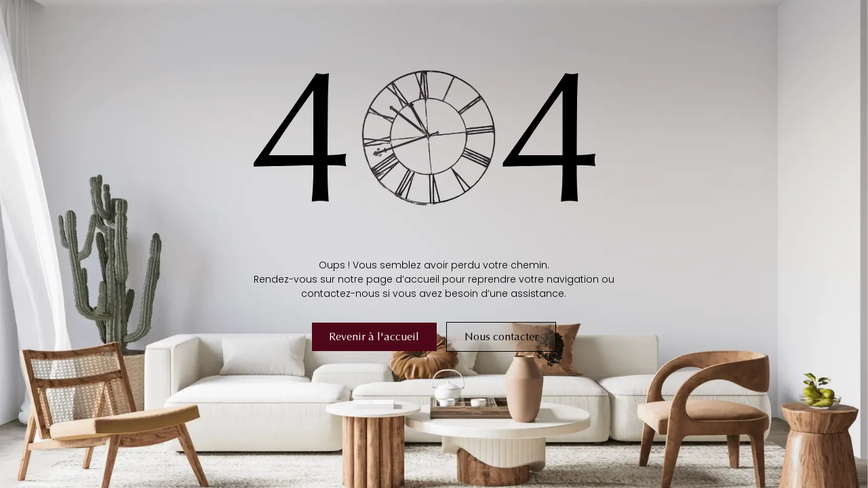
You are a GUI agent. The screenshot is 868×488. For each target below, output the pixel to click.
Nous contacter (501, 337)
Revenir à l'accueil (374, 337)
